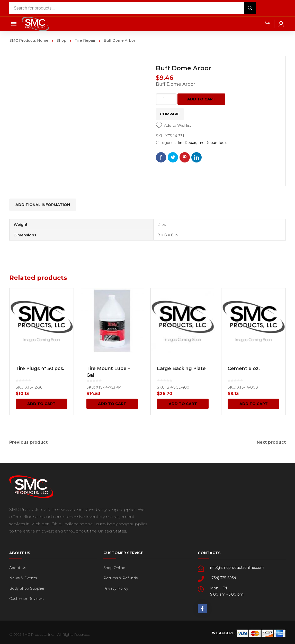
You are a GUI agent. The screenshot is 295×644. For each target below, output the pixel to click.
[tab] (43, 205)
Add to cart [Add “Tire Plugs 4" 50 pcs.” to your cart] (41, 404)
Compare (170, 114)
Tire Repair (85, 40)
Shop (61, 40)
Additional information (43, 205)
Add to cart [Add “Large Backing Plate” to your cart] (183, 404)
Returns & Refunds (120, 578)
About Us (18, 567)
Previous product (28, 442)
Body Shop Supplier (27, 588)
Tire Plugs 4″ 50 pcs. (40, 368)
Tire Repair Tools (213, 143)
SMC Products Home (29, 40)
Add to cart (201, 99)
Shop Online (114, 567)
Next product (271, 442)
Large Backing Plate (181, 368)
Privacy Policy (116, 588)
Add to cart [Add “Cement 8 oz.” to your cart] (254, 404)
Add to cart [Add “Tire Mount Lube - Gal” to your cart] (112, 404)
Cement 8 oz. (244, 368)
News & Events (23, 578)
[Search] (250, 8)
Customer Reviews (26, 598)
